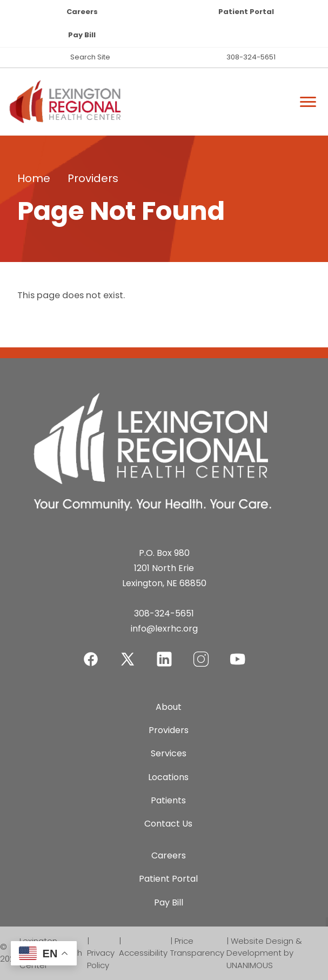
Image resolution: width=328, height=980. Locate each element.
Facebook (91, 652)
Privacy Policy (101, 959)
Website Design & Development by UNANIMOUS (264, 953)
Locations (168, 777)
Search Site (90, 57)
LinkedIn (164, 652)
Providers (93, 178)
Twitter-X (128, 659)
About (169, 707)
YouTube (238, 652)
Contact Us (168, 824)
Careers (82, 12)
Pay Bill (82, 35)
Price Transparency (197, 947)
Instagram (201, 652)
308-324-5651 (251, 57)
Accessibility (143, 953)
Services (169, 753)
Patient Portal (246, 12)
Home (34, 178)
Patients (168, 800)
